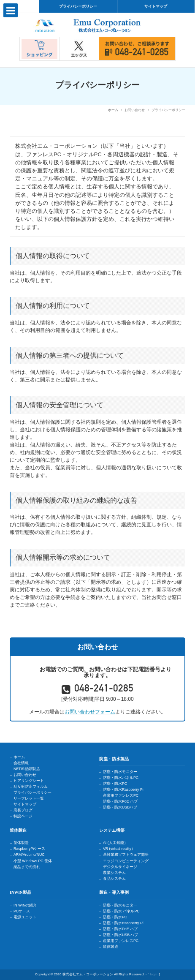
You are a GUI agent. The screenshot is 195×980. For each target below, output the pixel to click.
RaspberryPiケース (29, 849)
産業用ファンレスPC (121, 795)
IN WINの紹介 (25, 905)
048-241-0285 (104, 689)
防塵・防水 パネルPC (121, 911)
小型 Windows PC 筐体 (33, 861)
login (154, 974)
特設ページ (23, 816)
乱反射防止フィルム (31, 787)
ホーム (113, 110)
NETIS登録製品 (27, 769)
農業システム (114, 873)
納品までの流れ (27, 867)
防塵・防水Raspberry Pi (123, 789)
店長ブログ (23, 810)
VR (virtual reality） (119, 849)
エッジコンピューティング (126, 861)
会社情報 (21, 763)
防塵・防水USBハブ (120, 807)
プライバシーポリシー (78, 6)
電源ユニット (25, 917)
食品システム (114, 879)
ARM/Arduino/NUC (29, 855)
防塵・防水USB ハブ (121, 935)
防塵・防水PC (115, 784)
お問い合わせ (25, 775)
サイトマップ (156, 6)
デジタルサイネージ (120, 867)
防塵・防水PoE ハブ (120, 801)
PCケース (22, 911)
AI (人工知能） (115, 843)
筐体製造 (21, 843)
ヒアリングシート (29, 781)
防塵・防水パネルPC (121, 778)
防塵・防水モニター (120, 772)
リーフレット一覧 (29, 798)
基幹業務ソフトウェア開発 (126, 855)
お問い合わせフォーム (90, 712)
